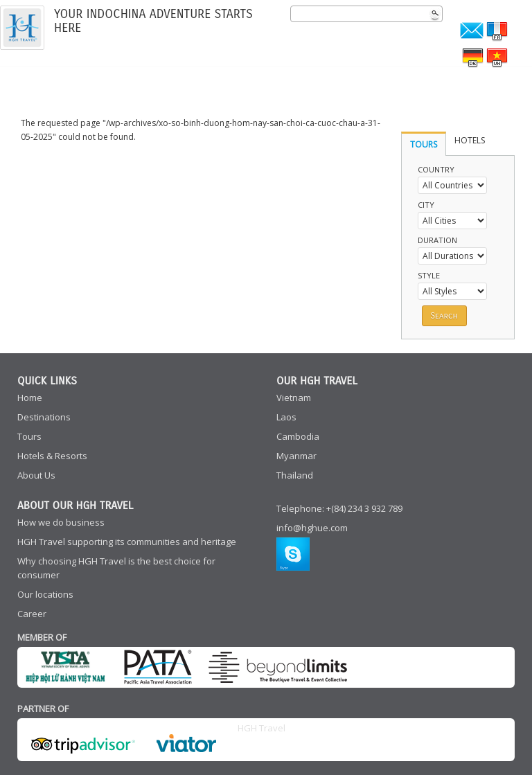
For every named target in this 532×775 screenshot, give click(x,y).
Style (429, 275)
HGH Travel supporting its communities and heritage (127, 542)
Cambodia (298, 436)
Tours (29, 436)
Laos (286, 417)
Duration (437, 240)
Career (32, 614)
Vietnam (294, 398)
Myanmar (296, 456)
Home (30, 398)
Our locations (45, 594)
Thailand (295, 475)
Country (436, 169)
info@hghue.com (312, 528)
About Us (36, 475)
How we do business (61, 522)
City (426, 205)
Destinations (44, 417)
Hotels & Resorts (52, 456)
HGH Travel (261, 728)
